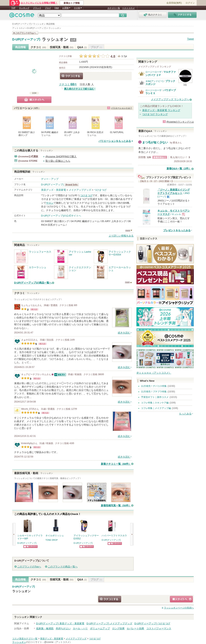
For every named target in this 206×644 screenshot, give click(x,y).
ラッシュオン (55, 39)
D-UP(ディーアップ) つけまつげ (152, 623)
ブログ (48, 8)
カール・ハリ (80, 628)
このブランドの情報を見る (25, 33)
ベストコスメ (128, 8)
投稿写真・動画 (62, 47)
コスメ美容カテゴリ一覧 (25, 639)
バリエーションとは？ (122, 108)
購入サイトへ (34, 100)
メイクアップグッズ (80, 190)
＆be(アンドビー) (154, 81)
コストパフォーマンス (159, 628)
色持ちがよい (63, 628)
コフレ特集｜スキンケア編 (155, 403)
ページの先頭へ (179, 608)
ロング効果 (118, 628)
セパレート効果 (135, 628)
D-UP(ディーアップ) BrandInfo (73, 185)
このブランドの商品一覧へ (63, 567)
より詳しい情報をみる (121, 236)
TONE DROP (52, 540)
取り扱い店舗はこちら (58, 161)
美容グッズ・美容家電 (54, 190)
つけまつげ (100, 190)
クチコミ (38, 47)
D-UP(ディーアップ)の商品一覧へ (33, 283)
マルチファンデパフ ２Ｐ (161, 73)
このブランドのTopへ (29, 567)
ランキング (24, 8)
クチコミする (71, 76)
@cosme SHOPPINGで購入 (61, 156)
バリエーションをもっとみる (115, 141)
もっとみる (185, 414)
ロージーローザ (153, 72)
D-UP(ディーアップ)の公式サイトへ (61, 216)
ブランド (37, 8)
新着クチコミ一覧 (116, 464)
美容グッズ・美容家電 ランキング (161, 110)
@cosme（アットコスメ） (58, 642)
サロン (50, 203)
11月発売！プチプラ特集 (154, 392)
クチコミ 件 (68, 84)
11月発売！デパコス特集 (154, 386)
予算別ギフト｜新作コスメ (155, 397)
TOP (13, 8)
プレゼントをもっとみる (177, 230)
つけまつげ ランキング (155, 114)
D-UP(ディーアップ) (26, 40)
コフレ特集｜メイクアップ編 (156, 408)
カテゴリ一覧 (114, 8)
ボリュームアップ (100, 628)
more (128, 230)
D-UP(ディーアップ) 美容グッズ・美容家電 (60, 623)
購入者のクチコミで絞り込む (79, 89)
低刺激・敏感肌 (45, 628)
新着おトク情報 (72, 3)
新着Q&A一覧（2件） (179, 168)
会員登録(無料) (174, 3)
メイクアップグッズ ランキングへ (170, 99)
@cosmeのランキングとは (180, 122)
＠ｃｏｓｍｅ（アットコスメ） (154, 373)
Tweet (190, 39)
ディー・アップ (50, 179)
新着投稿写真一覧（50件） (116, 505)
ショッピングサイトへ (30, 547)
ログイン (190, 3)
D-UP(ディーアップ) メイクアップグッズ (109, 623)
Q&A (57, 8)
